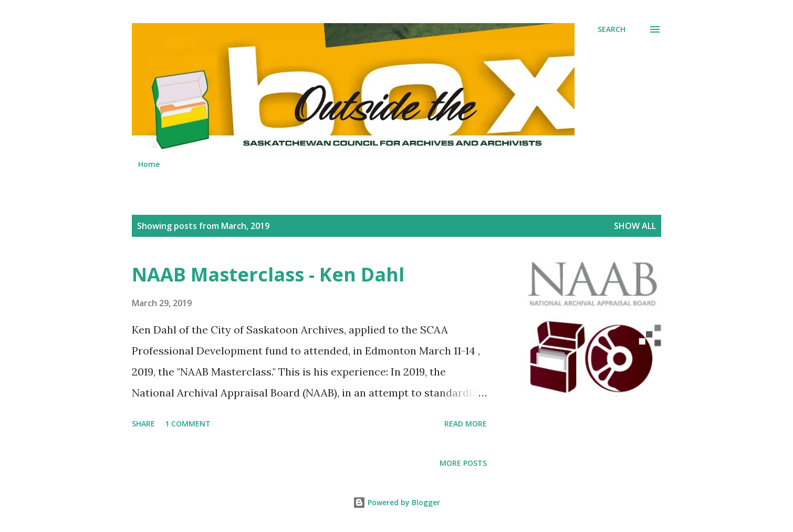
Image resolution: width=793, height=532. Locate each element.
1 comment (188, 424)
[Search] (612, 29)
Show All (635, 226)
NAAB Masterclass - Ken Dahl (268, 274)
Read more (466, 424)
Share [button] (143, 424)
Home (149, 164)
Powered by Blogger (396, 502)
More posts (463, 463)
